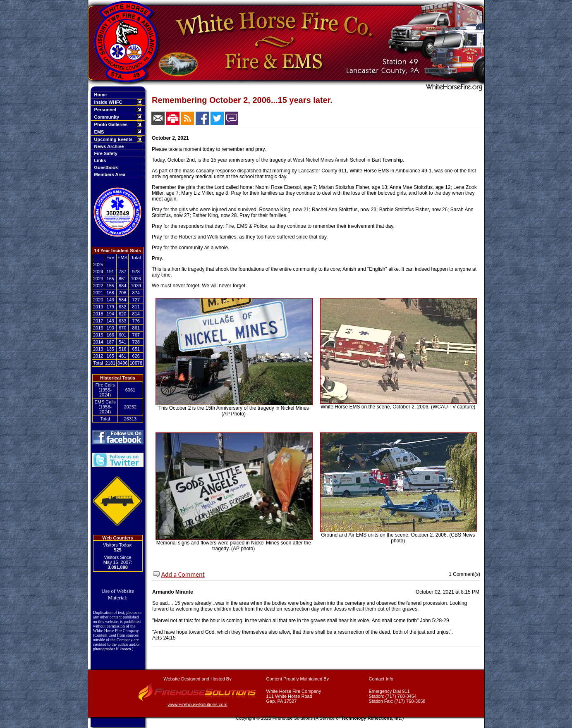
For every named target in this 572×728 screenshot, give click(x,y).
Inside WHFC (107, 102)
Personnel (104, 110)
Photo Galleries (110, 124)
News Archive (108, 146)
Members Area (109, 174)
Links (99, 160)
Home (99, 95)
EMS (98, 132)
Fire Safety (105, 153)
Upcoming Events (112, 139)
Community (106, 117)
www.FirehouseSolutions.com (197, 704)
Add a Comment (183, 574)
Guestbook (105, 167)
